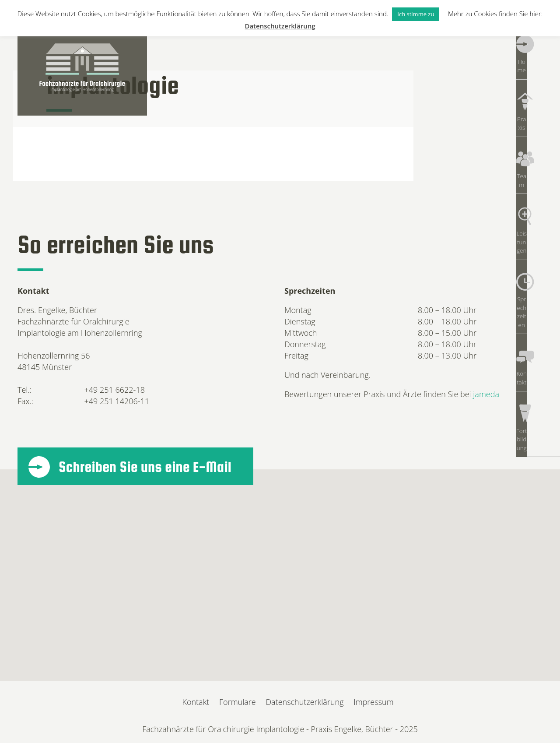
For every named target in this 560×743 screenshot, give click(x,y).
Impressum (373, 702)
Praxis (538, 101)
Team (538, 144)
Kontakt (538, 276)
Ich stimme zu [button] (416, 14)
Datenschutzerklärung (304, 702)
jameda (486, 394)
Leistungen (538, 188)
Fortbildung (538, 320)
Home (538, 57)
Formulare (238, 702)
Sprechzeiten (538, 232)
